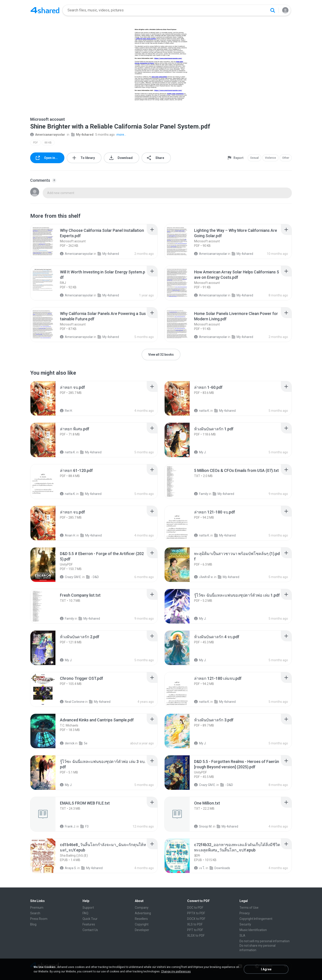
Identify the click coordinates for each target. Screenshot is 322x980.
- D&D (92, 577)
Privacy (245, 913)
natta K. (202, 411)
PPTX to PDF (196, 913)
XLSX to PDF (196, 936)
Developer (142, 930)
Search (35, 913)
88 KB (48, 143)
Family (201, 494)
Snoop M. (203, 826)
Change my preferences (176, 972)
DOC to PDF (195, 908)
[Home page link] (45, 10)
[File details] (48, 241)
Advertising (143, 913)
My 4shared (82, 135)
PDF (35, 143)
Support (88, 908)
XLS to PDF (195, 924)
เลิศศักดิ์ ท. (204, 577)
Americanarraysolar (48, 135)
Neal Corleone (72, 702)
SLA (242, 936)
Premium (37, 908)
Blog (33, 924)
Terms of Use (249, 908)
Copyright (142, 924)
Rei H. (66, 411)
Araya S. (68, 868)
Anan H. (68, 535)
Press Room (39, 919)
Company (142, 908)
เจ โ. (200, 868)
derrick (67, 743)
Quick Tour (90, 919)
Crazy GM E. (71, 577)
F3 (84, 826)
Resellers (141, 919)
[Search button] (273, 10)
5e (83, 743)
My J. (200, 452)
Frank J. (68, 826)
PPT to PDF (195, 930)
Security (245, 924)
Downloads (220, 868)
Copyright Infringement (256, 919)
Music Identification (253, 930)
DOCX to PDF (196, 919)
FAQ (85, 913)
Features (89, 924)
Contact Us (90, 930)
